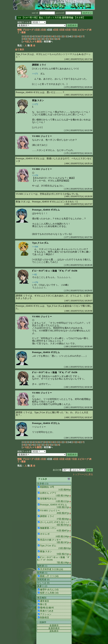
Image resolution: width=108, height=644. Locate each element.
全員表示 (54, 625)
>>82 (34, 274)
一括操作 (42, 622)
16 (78, 36)
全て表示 (20, 50)
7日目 (74, 30)
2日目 (43, 30)
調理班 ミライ (39, 65)
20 (32, 39)
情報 (20, 30)
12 (61, 36)
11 (57, 36)
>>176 (35, 282)
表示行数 (57, 470)
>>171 (35, 74)
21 (37, 39)
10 (52, 36)
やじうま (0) (43, 583)
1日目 (37, 30)
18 (24, 39)
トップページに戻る (83, 474)
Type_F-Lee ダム (40, 243)
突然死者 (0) (43, 580)
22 (41, 39)
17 (82, 36)
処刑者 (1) (42, 573)
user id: (44, 13)
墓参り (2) (42, 586)
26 (58, 39)
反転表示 (54, 631)
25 (54, 39)
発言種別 (42, 598)
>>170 (35, 175)
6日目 (68, 30)
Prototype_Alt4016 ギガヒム (46, 210)
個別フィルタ (24, 22)
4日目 (56, 30)
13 (65, 36)
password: (68, 13)
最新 (23, 32)
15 (74, 36)
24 (49, 39)
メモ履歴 (37, 42)
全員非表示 (54, 628)
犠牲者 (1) (42, 566)
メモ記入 (27, 42)
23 (45, 39)
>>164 (35, 247)
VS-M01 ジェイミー (42, 136)
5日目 (62, 30)
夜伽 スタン (38, 100)
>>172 (35, 104)
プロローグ (28, 30)
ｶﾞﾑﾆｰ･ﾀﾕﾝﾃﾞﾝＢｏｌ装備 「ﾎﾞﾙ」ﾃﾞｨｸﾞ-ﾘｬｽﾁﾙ (55, 271)
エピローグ (83, 30)
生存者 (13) (43, 484)
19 (28, 39)
